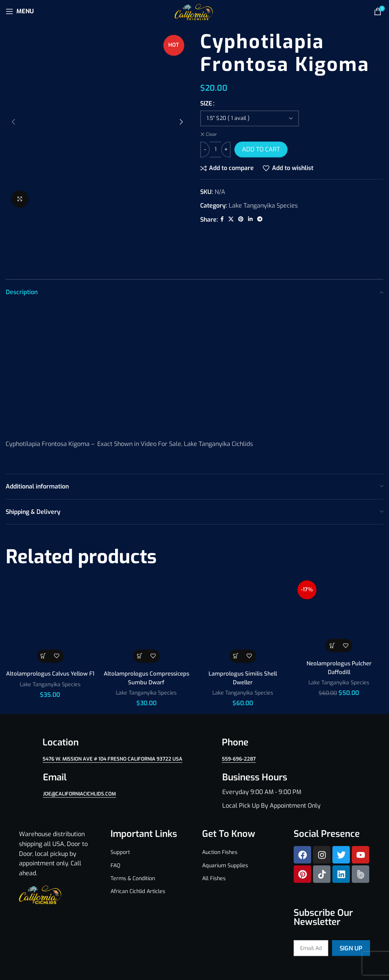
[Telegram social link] (260, 219)
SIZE (206, 103)
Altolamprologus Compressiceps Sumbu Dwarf (146, 643)
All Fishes (214, 843)
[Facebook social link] (222, 219)
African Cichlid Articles (138, 856)
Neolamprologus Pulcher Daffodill (339, 633)
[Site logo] (194, 11)
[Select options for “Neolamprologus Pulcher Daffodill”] (332, 611)
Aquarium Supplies (225, 830)
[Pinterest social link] (241, 219)
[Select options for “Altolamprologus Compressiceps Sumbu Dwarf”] (140, 621)
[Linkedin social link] (250, 219)
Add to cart (261, 149)
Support (120, 817)
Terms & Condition (133, 843)
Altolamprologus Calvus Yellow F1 (50, 643)
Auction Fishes (220, 817)
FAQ (115, 830)
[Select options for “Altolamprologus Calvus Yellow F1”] (43, 621)
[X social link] (231, 219)
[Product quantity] (215, 150)
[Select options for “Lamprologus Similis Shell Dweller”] (236, 621)
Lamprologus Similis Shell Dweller (243, 643)
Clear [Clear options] (211, 134)
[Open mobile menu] (20, 11)
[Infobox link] (284, 756)
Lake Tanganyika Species (263, 206)
